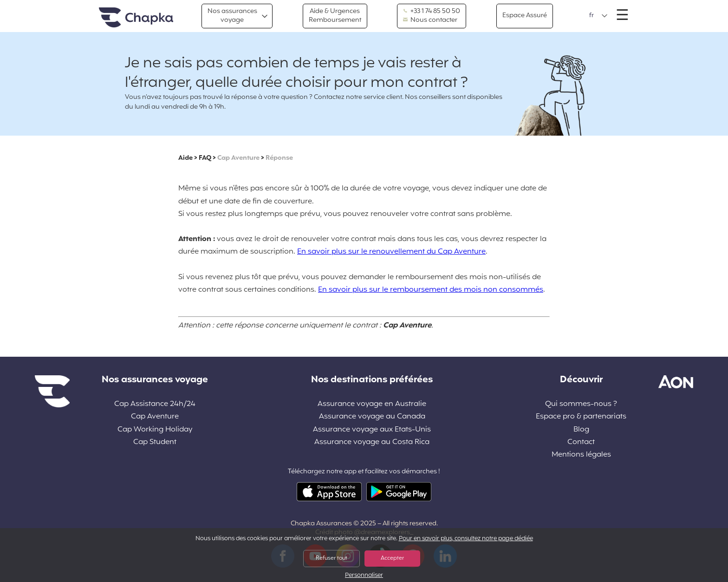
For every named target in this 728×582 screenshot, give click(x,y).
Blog (581, 430)
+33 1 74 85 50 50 (432, 12)
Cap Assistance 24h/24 (155, 404)
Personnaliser (364, 576)
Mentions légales (581, 455)
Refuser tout (331, 558)
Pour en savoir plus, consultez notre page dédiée (466, 539)
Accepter (392, 558)
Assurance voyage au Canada (372, 417)
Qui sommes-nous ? (581, 404)
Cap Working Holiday (155, 430)
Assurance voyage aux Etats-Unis (372, 430)
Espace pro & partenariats (581, 417)
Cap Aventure (238, 158)
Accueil (136, 18)
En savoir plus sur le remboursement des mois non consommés (431, 290)
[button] (598, 16)
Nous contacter (430, 20)
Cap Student (155, 442)
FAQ (205, 158)
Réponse (279, 158)
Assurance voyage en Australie (372, 404)
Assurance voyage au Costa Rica (372, 442)
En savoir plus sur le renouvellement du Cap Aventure (391, 252)
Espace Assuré (525, 16)
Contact (581, 442)
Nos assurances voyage (232, 16)
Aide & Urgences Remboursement (335, 16)
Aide (185, 158)
